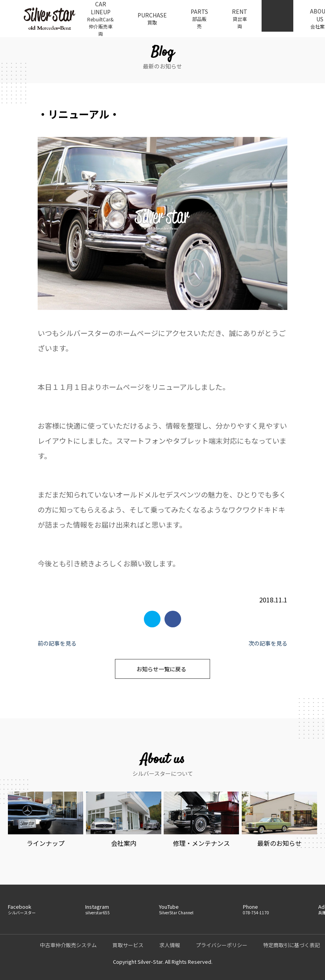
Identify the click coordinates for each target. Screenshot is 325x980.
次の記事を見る (268, 643)
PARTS (199, 19)
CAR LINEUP (100, 19)
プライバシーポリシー (222, 945)
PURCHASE (152, 19)
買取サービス (128, 945)
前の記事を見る (57, 643)
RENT (240, 19)
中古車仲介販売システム (68, 945)
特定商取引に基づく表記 (292, 945)
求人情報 (170, 945)
